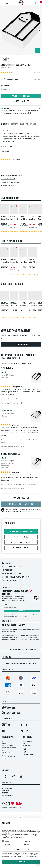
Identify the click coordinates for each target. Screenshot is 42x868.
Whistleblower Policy (7, 795)
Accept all (21, 862)
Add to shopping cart (21, 96)
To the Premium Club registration (21, 649)
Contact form (24, 714)
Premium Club (17, 509)
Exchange (7, 570)
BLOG (24, 749)
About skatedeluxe (28, 741)
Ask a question (21, 345)
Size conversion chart (11, 574)
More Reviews (21, 498)
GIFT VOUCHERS (28, 755)
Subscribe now (22, 611)
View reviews (37, 73)
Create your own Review (21, 504)
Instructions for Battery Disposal (10, 757)
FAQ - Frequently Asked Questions (15, 577)
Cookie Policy (5, 793)
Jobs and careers (27, 745)
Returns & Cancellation (12, 567)
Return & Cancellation (7, 745)
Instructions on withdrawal (9, 747)
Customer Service (10, 580)
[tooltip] (40, 79)
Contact (4, 759)
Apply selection (21, 849)
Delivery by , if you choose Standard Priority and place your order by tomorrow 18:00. (21, 111)
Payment (4, 741)
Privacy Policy (5, 791)
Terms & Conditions (7, 789)
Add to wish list (21, 101)
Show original (5, 465)
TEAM (24, 752)
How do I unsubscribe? (22, 616)
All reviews (4, 751)
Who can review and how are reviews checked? (17, 363)
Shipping (6, 563)
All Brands (25, 743)
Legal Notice (6, 783)
